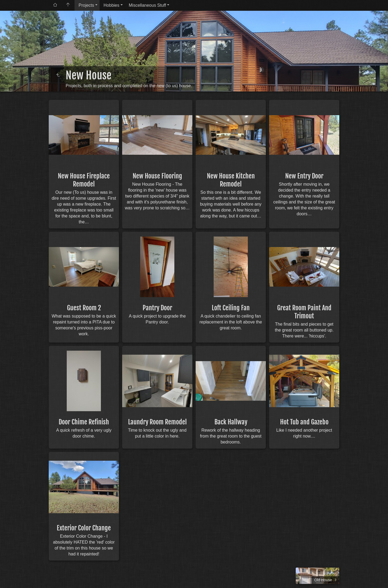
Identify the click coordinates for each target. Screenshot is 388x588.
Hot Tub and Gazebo (304, 422)
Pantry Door (157, 308)
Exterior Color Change (84, 528)
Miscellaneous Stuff (147, 5)
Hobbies (112, 5)
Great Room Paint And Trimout (304, 312)
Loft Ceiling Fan (231, 308)
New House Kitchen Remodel (231, 180)
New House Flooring (157, 176)
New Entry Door (304, 176)
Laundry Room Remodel (157, 422)
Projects (86, 5)
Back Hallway (231, 422)
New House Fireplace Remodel (84, 180)
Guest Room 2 (84, 308)
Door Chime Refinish (84, 422)
